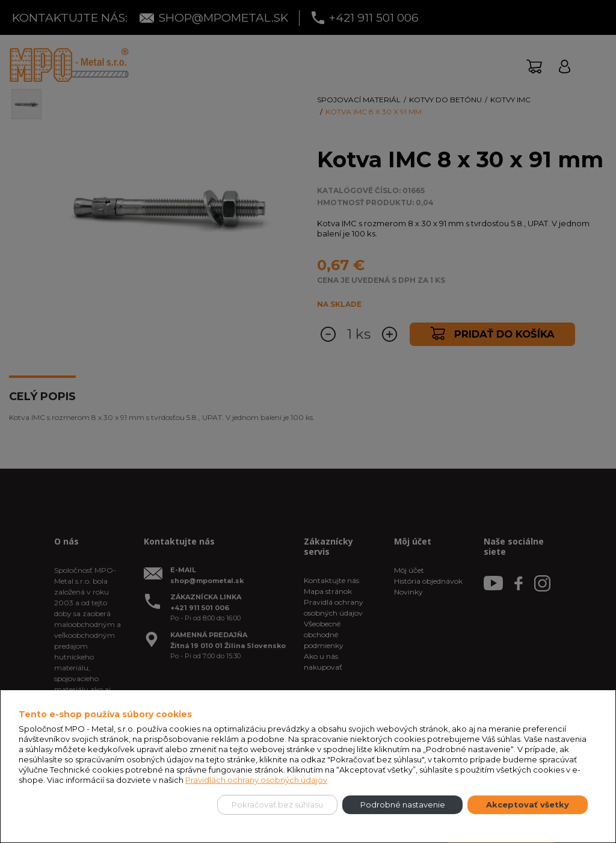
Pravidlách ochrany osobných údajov (256, 780)
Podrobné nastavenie (403, 804)
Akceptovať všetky (528, 804)
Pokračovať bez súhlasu (277, 804)
